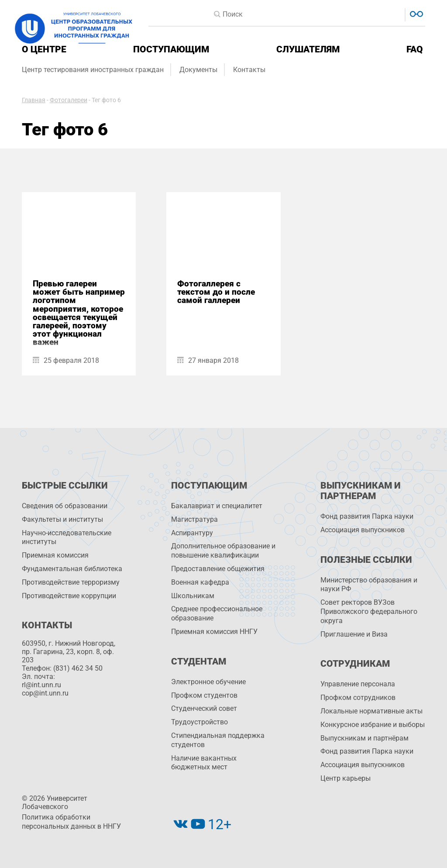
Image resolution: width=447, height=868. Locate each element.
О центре (44, 49)
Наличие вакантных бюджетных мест (204, 763)
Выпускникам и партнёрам (364, 738)
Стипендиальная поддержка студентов (218, 740)
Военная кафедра (200, 582)
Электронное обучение (208, 682)
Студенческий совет (204, 708)
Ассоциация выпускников (363, 530)
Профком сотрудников (358, 697)
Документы (198, 70)
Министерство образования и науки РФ (369, 585)
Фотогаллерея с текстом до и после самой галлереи (216, 292)
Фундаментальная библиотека (72, 569)
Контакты (249, 70)
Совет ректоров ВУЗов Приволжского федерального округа (369, 611)
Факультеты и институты (62, 519)
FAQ (415, 49)
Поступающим (171, 49)
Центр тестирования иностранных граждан (93, 70)
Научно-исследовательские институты (67, 537)
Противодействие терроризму (71, 582)
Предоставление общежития (218, 569)
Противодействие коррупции (69, 596)
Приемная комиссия (55, 555)
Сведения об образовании (65, 506)
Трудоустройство (199, 722)
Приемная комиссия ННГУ (214, 632)
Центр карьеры (346, 778)
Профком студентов (204, 695)
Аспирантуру (192, 533)
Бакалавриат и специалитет (217, 506)
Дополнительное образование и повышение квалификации (223, 551)
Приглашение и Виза (354, 634)
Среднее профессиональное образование (217, 613)
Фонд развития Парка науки (367, 516)
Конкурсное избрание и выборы (373, 725)
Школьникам (193, 596)
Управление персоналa (358, 684)
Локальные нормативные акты (371, 711)
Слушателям (308, 49)
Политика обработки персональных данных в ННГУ (71, 822)
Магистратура (194, 519)
